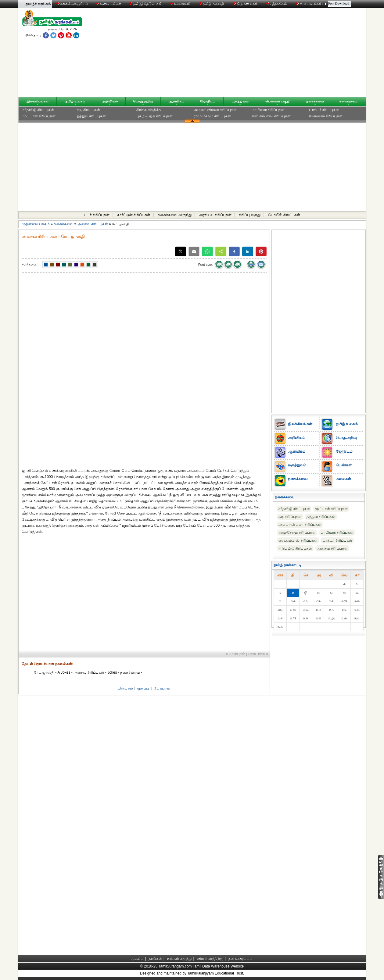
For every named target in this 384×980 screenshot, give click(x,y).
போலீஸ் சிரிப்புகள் (284, 215)
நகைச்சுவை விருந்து (174, 215)
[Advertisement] (250, 54)
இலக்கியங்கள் (38, 101)
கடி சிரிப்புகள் (88, 110)
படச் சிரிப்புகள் (97, 215)
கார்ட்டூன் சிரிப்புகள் (134, 215)
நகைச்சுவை (315, 101)
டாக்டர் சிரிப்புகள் (324, 110)
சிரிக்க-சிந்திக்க (149, 110)
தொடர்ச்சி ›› (258, 654)
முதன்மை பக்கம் (36, 224)
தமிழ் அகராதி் (212, 4)
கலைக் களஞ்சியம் (72, 4)
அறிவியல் (110, 101)
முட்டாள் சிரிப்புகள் (39, 116)
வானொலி (181, 4)
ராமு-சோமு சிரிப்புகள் (212, 116)
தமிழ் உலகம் (75, 101)
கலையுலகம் (348, 101)
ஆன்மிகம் (176, 101)
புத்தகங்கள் (277, 4)
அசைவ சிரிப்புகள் (93, 224)
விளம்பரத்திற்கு (210, 959)
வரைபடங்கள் (108, 4)
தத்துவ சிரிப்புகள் (91, 116)
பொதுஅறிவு (143, 101)
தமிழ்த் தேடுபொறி (146, 4)
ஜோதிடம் (208, 101)
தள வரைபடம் (240, 959)
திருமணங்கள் (246, 4)
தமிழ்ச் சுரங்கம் (38, 4)
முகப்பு (143, 688)
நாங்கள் (155, 959)
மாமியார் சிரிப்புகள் (268, 110)
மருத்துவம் (240, 101)
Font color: (30, 264)
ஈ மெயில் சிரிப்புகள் (326, 116)
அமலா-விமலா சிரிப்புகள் (215, 110)
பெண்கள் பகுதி (277, 101)
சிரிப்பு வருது (250, 215)
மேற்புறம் (162, 688)
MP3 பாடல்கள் (309, 4)
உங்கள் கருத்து (179, 959)
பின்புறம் (125, 688)
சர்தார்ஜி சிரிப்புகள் (38, 110)
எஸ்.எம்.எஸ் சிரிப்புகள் (271, 116)
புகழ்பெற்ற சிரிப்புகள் (154, 116)
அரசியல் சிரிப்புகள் (215, 215)
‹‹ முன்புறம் (235, 654)
